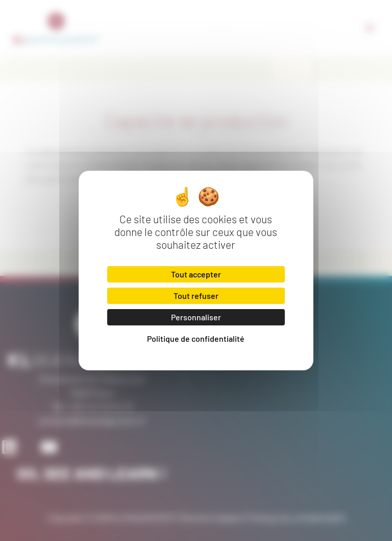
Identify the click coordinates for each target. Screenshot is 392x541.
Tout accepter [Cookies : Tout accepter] (196, 274)
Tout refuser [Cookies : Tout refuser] (196, 296)
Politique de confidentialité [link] (196, 338)
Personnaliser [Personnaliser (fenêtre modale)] (196, 317)
